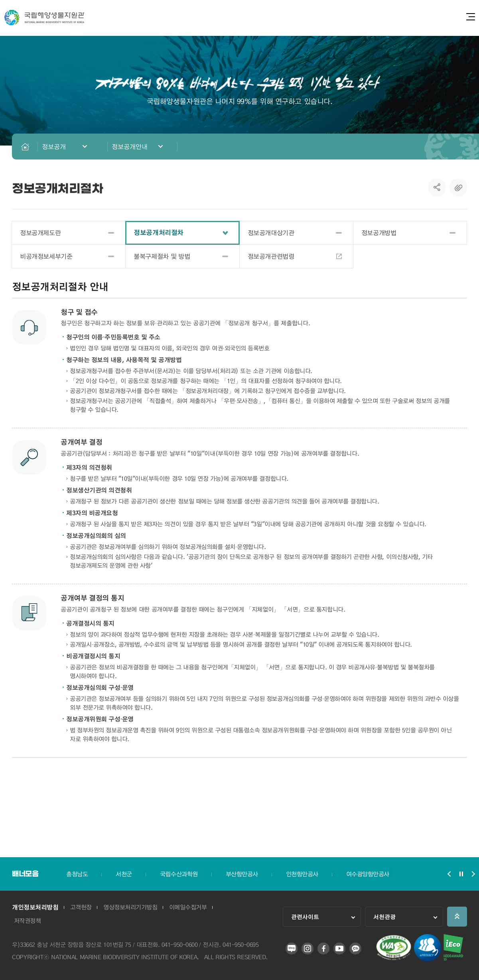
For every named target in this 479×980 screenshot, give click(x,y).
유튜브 (339, 949)
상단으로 (457, 917)
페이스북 (323, 949)
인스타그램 (308, 949)
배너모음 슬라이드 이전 (449, 874)
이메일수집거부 (188, 907)
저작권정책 (28, 921)
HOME (25, 147)
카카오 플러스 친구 (355, 949)
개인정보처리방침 (35, 907)
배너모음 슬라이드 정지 (461, 874)
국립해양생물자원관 (44, 18)
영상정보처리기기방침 (131, 907)
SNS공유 (437, 187)
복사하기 (458, 187)
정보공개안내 (130, 147)
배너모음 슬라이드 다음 (473, 874)
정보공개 (54, 147)
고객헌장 (81, 907)
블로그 (292, 949)
